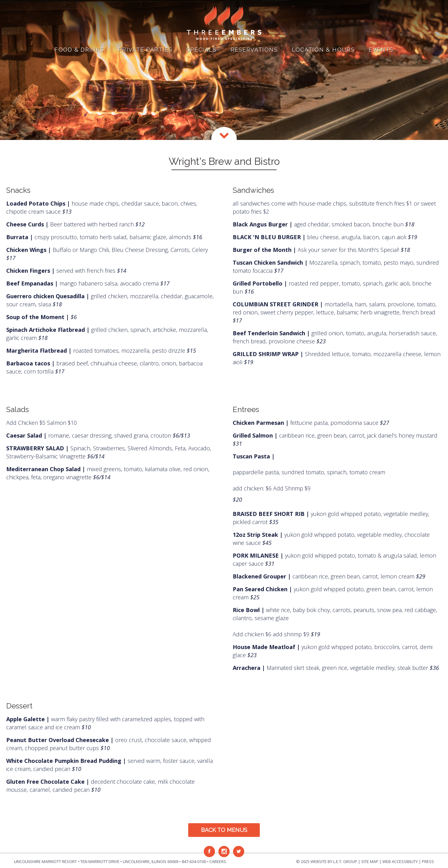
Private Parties (145, 50)
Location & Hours (323, 50)
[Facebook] (209, 852)
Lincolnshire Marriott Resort (45, 861)
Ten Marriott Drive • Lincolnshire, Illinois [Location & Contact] (129, 861)
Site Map (370, 861)
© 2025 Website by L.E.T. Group (327, 861)
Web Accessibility (400, 861)
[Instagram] (224, 852)
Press (428, 861)
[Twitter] (239, 852)
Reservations (254, 50)
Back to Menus (224, 830)
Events (381, 50)
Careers (218, 861)
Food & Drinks (79, 50)
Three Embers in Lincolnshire (224, 23)
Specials (201, 50)
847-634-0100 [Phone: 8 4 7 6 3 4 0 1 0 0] (194, 861)
